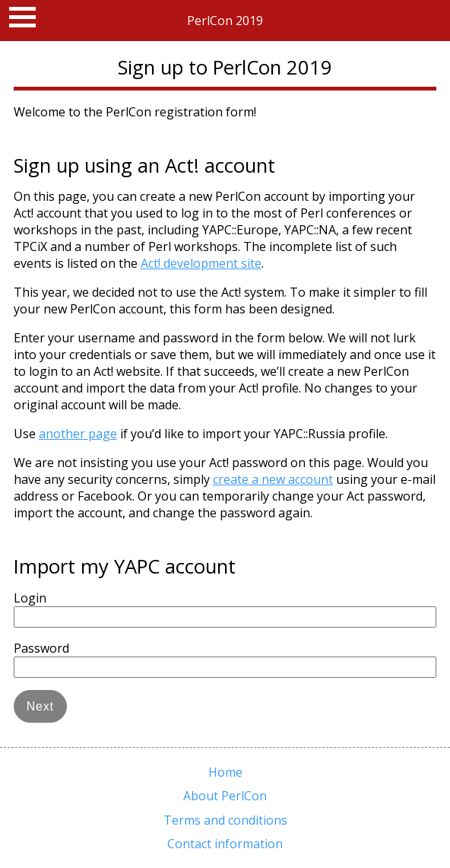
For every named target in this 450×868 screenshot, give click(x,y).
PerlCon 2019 (225, 21)
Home (225, 772)
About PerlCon (225, 796)
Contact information (225, 844)
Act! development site (201, 263)
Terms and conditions (225, 820)
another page (78, 434)
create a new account (273, 479)
